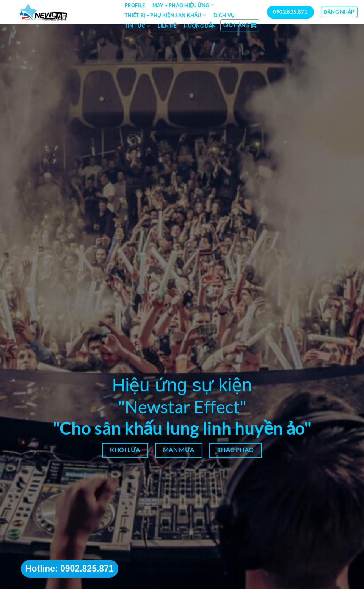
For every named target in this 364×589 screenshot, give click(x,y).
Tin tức (138, 26)
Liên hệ (167, 26)
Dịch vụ (224, 15)
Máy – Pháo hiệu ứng (183, 5)
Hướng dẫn (200, 26)
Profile (135, 5)
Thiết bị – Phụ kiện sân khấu (166, 15)
